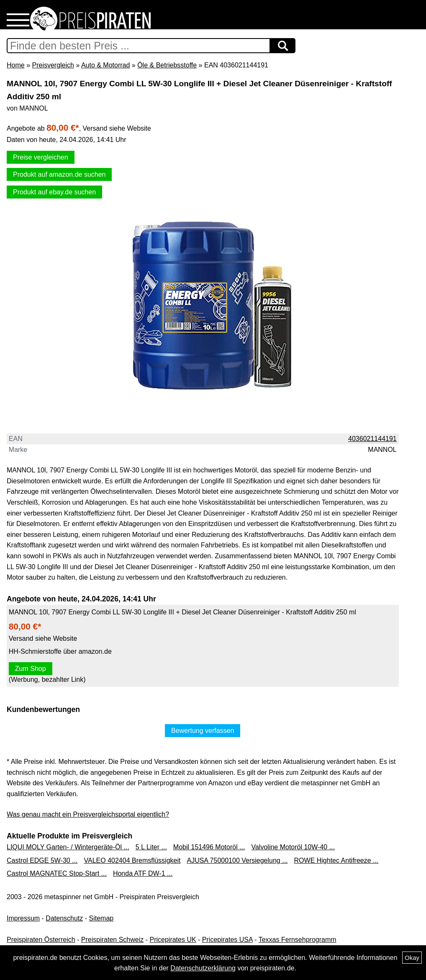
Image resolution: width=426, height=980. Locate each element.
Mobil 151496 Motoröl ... (209, 847)
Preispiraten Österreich (41, 940)
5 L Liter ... (151, 847)
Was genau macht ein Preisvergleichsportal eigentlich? (88, 814)
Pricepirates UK (173, 940)
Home (16, 65)
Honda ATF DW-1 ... (143, 873)
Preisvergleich (53, 65)
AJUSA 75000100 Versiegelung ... (237, 860)
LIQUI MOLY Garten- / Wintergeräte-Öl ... (68, 847)
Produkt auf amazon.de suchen (59, 174)
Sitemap (101, 918)
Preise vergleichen (41, 157)
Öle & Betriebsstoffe (167, 65)
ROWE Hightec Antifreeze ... (336, 860)
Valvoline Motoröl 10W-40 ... (293, 847)
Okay (412, 958)
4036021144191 (372, 439)
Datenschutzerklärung (203, 968)
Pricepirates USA (227, 940)
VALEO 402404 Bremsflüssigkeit (132, 860)
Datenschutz (64, 918)
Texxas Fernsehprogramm (298, 940)
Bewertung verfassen (203, 731)
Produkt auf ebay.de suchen (54, 192)
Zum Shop (31, 669)
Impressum (23, 918)
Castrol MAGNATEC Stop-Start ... (57, 873)
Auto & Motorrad (106, 65)
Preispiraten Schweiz (112, 940)
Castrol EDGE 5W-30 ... (42, 860)
